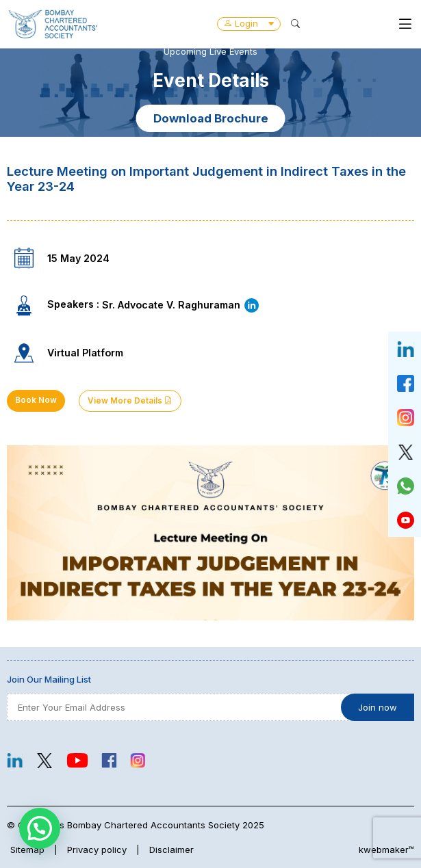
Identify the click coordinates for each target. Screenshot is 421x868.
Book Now (36, 400)
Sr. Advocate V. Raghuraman (181, 305)
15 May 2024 (78, 258)
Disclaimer (171, 850)
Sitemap (27, 850)
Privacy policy (97, 850)
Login (249, 23)
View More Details (130, 401)
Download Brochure (211, 118)
